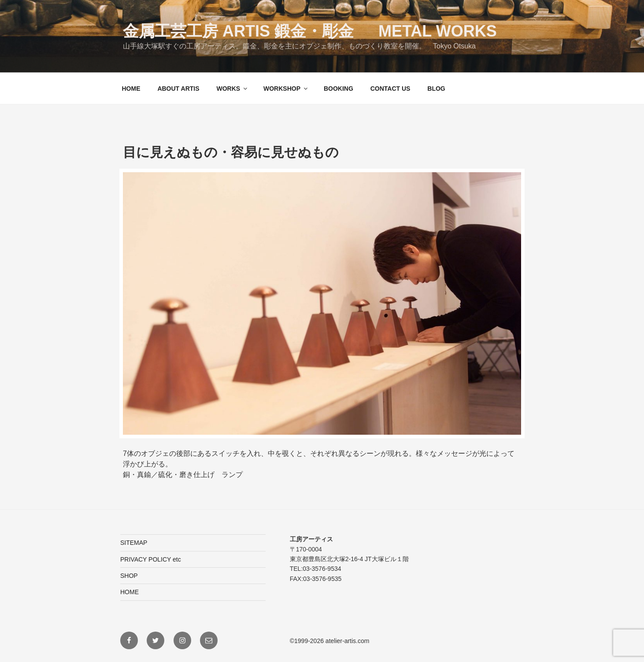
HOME (131, 89)
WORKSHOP (286, 89)
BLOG (436, 89)
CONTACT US (390, 89)
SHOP (129, 576)
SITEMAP (134, 543)
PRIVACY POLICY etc (151, 559)
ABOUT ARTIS (178, 89)
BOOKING (339, 89)
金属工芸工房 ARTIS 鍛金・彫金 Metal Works (310, 31)
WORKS (232, 89)
